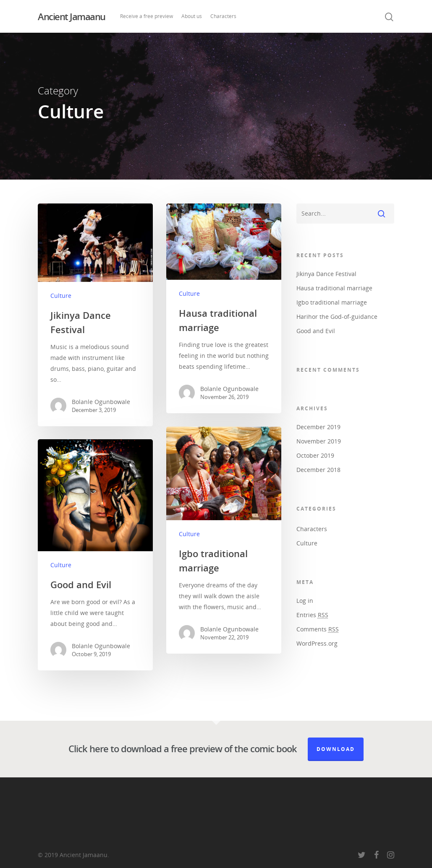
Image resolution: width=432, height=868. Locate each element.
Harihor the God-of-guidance (337, 317)
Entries (312, 615)
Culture (61, 296)
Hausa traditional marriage (334, 288)
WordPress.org (317, 643)
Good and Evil (316, 331)
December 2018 (318, 470)
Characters (223, 16)
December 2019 (318, 427)
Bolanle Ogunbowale (101, 402)
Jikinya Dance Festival (326, 274)
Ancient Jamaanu (72, 16)
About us (192, 16)
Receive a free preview (147, 16)
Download (336, 749)
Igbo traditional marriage (332, 302)
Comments (318, 629)
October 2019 (315, 455)
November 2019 (319, 441)
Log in (305, 601)
